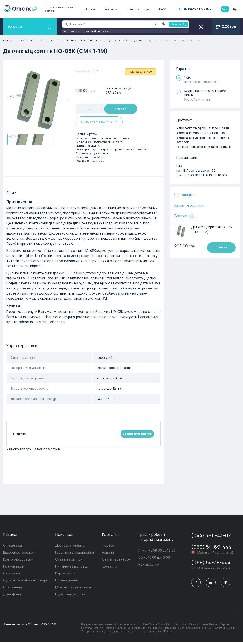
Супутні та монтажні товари (26, 583)
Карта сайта (65, 576)
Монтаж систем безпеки (75, 589)
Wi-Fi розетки (71, 31)
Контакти (111, 9)
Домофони (12, 596)
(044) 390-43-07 (211, 538)
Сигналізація (52, 41)
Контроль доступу (18, 562)
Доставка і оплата (70, 548)
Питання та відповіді (72, 569)
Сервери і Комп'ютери (96, 31)
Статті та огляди (138, 9)
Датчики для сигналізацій (86, 41)
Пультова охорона (70, 596)
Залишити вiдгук (137, 436)
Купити (121, 109)
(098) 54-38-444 (211, 565)
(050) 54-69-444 (211, 549)
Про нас (90, 9)
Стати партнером (117, 562)
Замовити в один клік (99, 124)
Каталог (30, 41)
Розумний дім (14, 569)
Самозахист (13, 576)
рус (236, 9)
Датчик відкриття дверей (128, 41)
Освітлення (12, 589)
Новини (108, 555)
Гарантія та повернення (75, 555)
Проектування (67, 583)
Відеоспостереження (21, 555)
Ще (162, 9)
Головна (12, 41)
